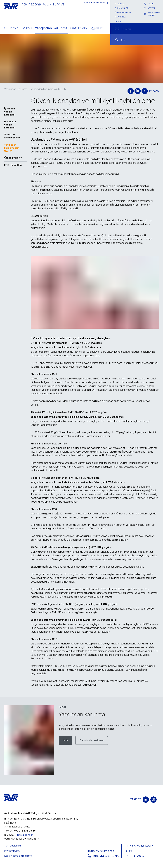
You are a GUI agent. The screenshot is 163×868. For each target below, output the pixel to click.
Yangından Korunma (51, 28)
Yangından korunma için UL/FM (48, 89)
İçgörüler (97, 28)
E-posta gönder (24, 835)
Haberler (120, 4)
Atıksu (27, 28)
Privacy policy (12, 851)
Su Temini (12, 28)
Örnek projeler (123, 12)
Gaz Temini (79, 28)
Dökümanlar (122, 8)
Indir (65, 740)
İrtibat (118, 21)
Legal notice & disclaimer (18, 856)
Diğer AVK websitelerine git (94, 4)
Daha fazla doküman (92, 740)
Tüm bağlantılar (13, 846)
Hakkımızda (121, 17)
